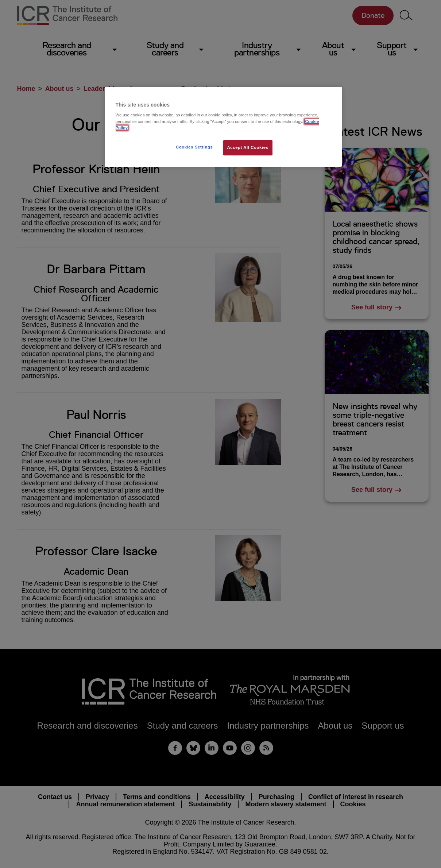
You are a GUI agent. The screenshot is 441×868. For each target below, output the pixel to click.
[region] (223, 127)
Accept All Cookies (248, 147)
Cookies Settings (194, 147)
